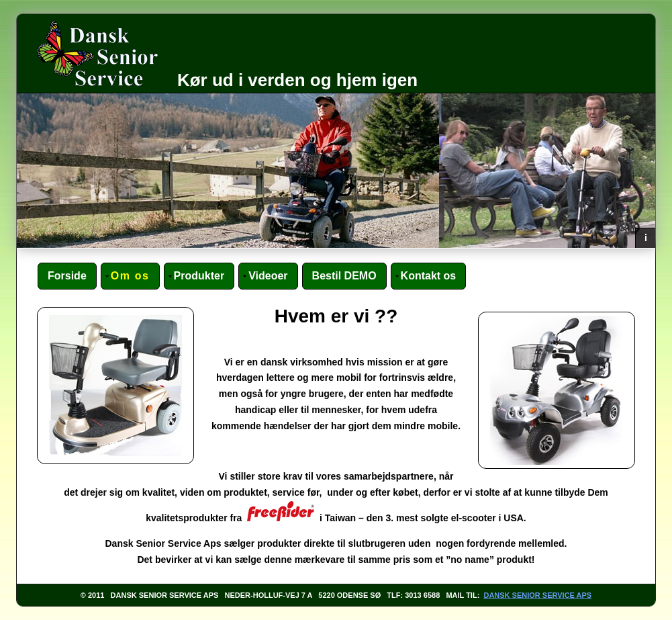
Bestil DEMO (344, 276)
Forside (67, 276)
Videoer (268, 276)
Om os (130, 276)
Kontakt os (429, 276)
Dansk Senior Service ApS (537, 595)
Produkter (199, 276)
